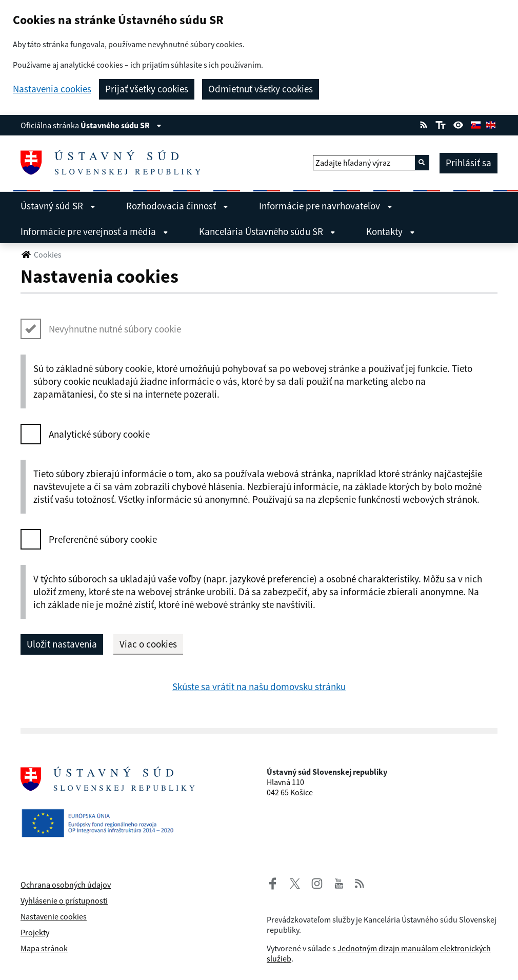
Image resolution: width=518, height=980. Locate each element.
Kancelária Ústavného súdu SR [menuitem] (267, 231)
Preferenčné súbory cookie (103, 539)
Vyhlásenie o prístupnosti (64, 900)
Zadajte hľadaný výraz (353, 163)
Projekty (35, 932)
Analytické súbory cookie (99, 434)
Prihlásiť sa (469, 163)
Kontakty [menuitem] (391, 231)
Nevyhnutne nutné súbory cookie (115, 329)
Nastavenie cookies (54, 916)
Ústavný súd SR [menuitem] (58, 206)
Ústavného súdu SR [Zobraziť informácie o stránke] (121, 125)
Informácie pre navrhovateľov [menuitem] (326, 206)
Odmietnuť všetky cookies (261, 89)
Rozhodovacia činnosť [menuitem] (177, 206)
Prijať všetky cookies (147, 89)
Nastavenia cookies (52, 89)
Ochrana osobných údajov (66, 885)
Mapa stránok (44, 948)
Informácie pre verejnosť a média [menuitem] (94, 231)
